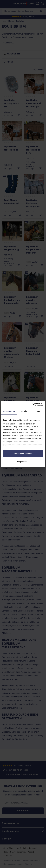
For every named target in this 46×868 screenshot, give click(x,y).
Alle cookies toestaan (23, 453)
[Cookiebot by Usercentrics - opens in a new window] (33, 404)
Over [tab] (38, 411)
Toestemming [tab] (9, 411)
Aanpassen (23, 462)
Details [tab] (24, 411)
